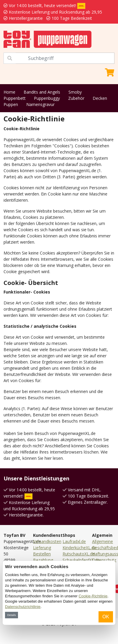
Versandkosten (47, 541)
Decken (100, 98)
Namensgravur (40, 104)
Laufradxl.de (74, 541)
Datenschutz (104, 560)
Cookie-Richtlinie (93, 596)
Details (11, 615)
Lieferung (42, 548)
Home (9, 92)
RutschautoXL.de (79, 554)
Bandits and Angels (42, 92)
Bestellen (42, 554)
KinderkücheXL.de (79, 548)
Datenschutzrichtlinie (23, 607)
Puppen (11, 104)
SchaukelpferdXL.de (81, 560)
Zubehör (76, 98)
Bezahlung (43, 560)
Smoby (75, 92)
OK (106, 617)
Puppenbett (15, 98)
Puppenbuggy (47, 98)
